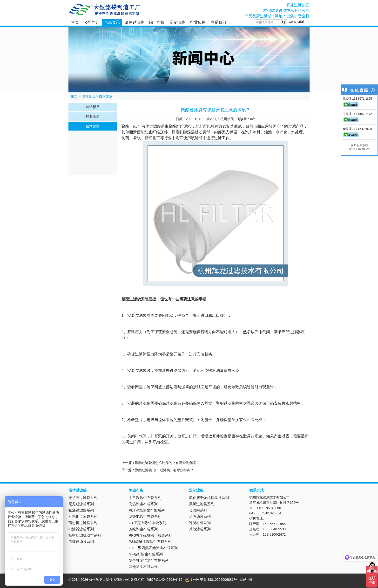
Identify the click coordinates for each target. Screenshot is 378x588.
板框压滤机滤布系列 (85, 535)
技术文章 (106, 96)
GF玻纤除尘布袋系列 (146, 554)
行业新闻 (93, 117)
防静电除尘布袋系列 (145, 516)
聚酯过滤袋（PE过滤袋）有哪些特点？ (164, 470)
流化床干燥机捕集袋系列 (209, 498)
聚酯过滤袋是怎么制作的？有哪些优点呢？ (167, 463)
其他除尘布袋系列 (143, 567)
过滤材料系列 (200, 523)
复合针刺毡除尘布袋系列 (149, 560)
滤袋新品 (93, 107)
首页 (75, 22)
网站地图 (247, 580)
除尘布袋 (157, 22)
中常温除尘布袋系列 (145, 498)
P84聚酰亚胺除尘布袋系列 (150, 542)
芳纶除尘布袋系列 (143, 529)
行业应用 (198, 22)
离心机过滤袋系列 (83, 523)
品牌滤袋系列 (200, 516)
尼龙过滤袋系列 (81, 504)
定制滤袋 (177, 22)
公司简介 (92, 22)
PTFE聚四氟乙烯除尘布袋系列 (153, 548)
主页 (74, 96)
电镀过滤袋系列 (81, 542)
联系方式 (256, 490)
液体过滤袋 (135, 22)
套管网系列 (198, 510)
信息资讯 (112, 22)
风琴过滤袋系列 (202, 504)
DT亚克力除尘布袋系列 (147, 523)
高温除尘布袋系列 (143, 504)
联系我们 (218, 22)
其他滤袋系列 (200, 529)
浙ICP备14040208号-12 (165, 580)
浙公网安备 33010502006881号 (211, 580)
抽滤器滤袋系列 (81, 529)
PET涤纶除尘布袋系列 (147, 510)
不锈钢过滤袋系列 (83, 516)
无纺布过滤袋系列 (83, 498)
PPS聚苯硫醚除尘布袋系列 (150, 535)
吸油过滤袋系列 (81, 510)
